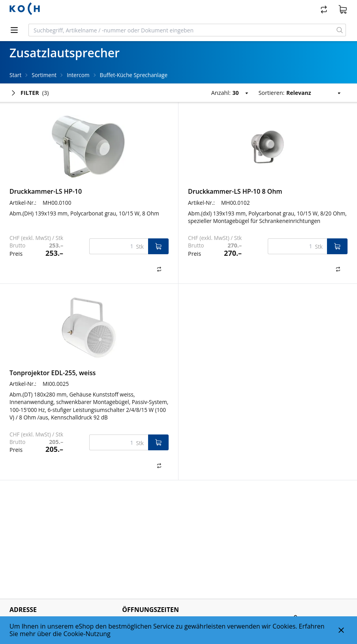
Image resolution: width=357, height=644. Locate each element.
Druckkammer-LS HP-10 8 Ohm (235, 191)
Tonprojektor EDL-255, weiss (53, 373)
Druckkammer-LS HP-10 (46, 191)
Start (15, 75)
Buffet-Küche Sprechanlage (134, 75)
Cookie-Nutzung (87, 634)
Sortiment (44, 75)
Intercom (78, 75)
